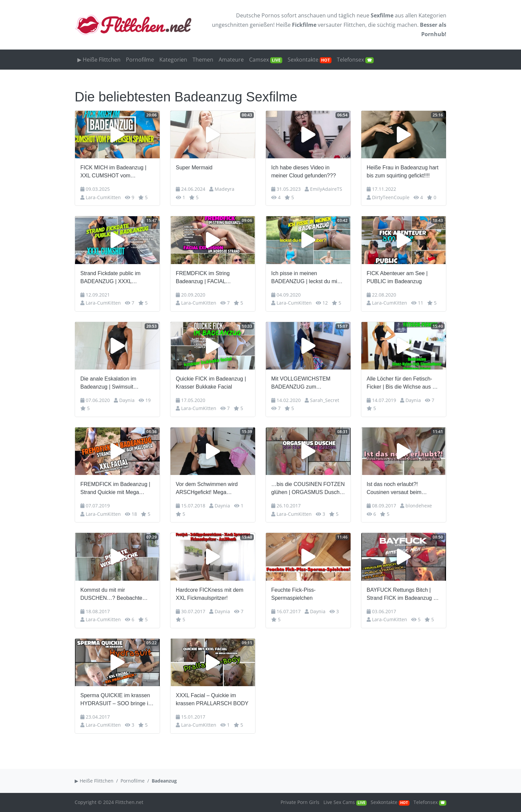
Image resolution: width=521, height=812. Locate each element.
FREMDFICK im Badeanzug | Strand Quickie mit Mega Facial (115, 489)
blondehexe (419, 506)
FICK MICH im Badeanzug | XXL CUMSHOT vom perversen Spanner (113, 172)
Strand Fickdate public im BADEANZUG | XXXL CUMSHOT (110, 278)
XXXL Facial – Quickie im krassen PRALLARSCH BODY (212, 699)
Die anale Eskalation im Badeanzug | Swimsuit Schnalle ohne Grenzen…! (112, 383)
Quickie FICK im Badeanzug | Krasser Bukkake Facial (211, 383)
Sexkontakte (310, 60)
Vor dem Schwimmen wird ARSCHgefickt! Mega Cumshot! (207, 489)
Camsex (266, 60)
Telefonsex (355, 60)
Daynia (127, 400)
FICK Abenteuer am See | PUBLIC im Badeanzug (397, 277)
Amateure (231, 60)
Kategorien (432, 15)
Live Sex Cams (345, 802)
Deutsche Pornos (258, 15)
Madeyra (225, 189)
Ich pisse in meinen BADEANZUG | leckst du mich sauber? (307, 278)
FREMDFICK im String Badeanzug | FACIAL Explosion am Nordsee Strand (211, 278)
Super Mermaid (194, 168)
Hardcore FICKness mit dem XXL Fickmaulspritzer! (210, 594)
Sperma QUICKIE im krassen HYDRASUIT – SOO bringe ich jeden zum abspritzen (117, 700)
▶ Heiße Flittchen (99, 60)
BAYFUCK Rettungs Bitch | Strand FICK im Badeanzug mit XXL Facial (404, 595)
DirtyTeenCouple (391, 197)
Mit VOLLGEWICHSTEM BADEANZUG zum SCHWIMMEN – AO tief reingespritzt (301, 383)
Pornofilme (140, 60)
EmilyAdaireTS (326, 189)
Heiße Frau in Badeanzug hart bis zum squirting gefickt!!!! (402, 172)
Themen (203, 60)
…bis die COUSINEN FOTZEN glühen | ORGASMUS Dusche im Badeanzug (308, 489)
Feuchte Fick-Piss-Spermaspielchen (293, 594)
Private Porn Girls (300, 802)
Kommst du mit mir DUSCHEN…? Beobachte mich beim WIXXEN (111, 595)
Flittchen (354, 25)
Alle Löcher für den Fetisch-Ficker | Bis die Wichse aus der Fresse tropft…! (403, 383)
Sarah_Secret (325, 400)
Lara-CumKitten (103, 197)
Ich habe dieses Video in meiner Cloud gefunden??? (304, 172)
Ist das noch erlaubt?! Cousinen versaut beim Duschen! (394, 489)
